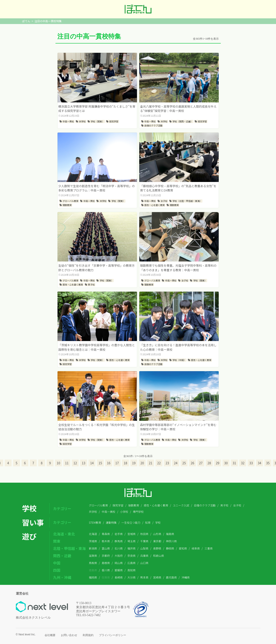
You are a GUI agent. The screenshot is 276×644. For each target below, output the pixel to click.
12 (75, 463)
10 (58, 463)
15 (100, 463)
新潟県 (93, 548)
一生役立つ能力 (131, 522)
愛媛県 (119, 570)
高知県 (132, 570)
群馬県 (119, 541)
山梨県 (144, 548)
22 (159, 463)
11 (67, 463)
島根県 (106, 563)
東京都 (157, 541)
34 (259, 463)
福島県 (170, 534)
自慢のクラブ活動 (205, 505)
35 (268, 463)
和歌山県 (158, 556)
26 (192, 463)
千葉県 (144, 541)
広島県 (132, 563)
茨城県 (93, 541)
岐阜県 (196, 548)
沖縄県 (186, 577)
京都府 (106, 556)
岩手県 (119, 534)
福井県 (132, 548)
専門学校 (138, 512)
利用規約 (88, 635)
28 (209, 463)
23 (167, 463)
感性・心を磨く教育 (156, 505)
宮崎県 (157, 577)
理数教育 (134, 505)
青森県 (106, 534)
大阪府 (119, 556)
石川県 (119, 548)
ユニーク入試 (181, 505)
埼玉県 (132, 541)
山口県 (144, 563)
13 (84, 463)
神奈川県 (171, 541)
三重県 (209, 548)
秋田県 (144, 534)
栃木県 (106, 541)
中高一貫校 (108, 512)
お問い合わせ (69, 635)
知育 (148, 522)
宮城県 (132, 534)
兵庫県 (144, 556)
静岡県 (170, 548)
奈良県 (132, 556)
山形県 (157, 534)
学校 (158, 522)
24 (176, 463)
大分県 (132, 577)
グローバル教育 (98, 505)
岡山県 (119, 563)
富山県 (106, 548)
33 (251, 463)
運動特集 (111, 522)
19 (134, 463)
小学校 (124, 512)
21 (151, 463)
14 (92, 463)
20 (142, 463)
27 (201, 463)
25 (184, 463)
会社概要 (50, 635)
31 (234, 463)
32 (243, 463)
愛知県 (183, 548)
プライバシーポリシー (113, 635)
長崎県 (119, 577)
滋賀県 (93, 556)
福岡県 (93, 577)
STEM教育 (95, 522)
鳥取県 (93, 563)
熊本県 (144, 577)
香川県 (106, 570)
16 (109, 463)
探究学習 (118, 505)
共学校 (93, 512)
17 (117, 463)
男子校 (224, 505)
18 (125, 463)
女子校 (237, 505)
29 (218, 463)
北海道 (93, 534)
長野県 (157, 548)
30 (226, 463)
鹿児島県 (171, 577)
